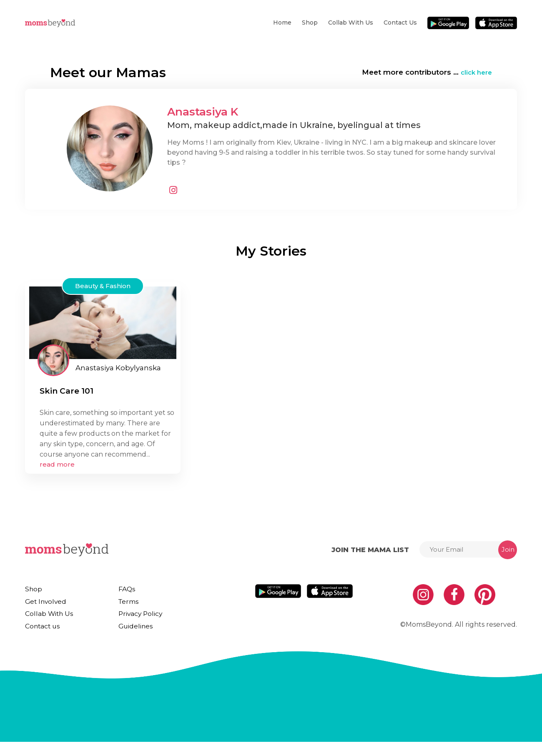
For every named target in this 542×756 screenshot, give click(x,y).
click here (474, 72)
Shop (310, 23)
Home (282, 23)
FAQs (123, 589)
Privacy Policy (135, 621)
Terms (124, 605)
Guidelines (130, 637)
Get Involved (44, 605)
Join (508, 549)
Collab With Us (351, 23)
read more (57, 464)
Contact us (400, 23)
